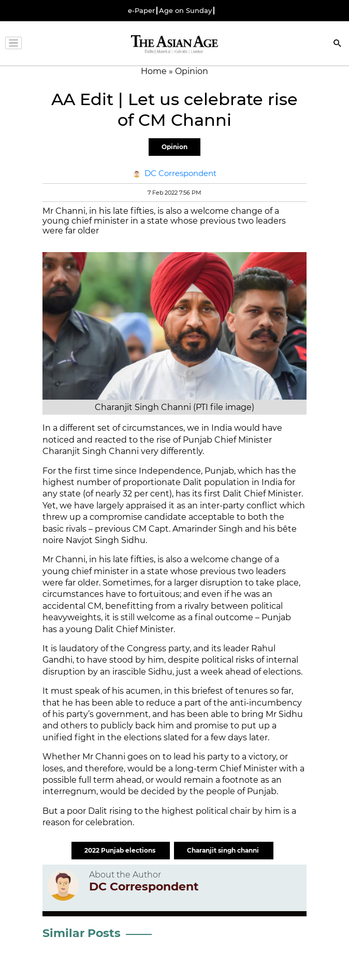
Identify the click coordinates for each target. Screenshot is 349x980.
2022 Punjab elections (121, 850)
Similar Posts (82, 933)
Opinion (174, 147)
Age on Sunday (185, 11)
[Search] (338, 44)
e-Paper (141, 11)
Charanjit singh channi (224, 850)
